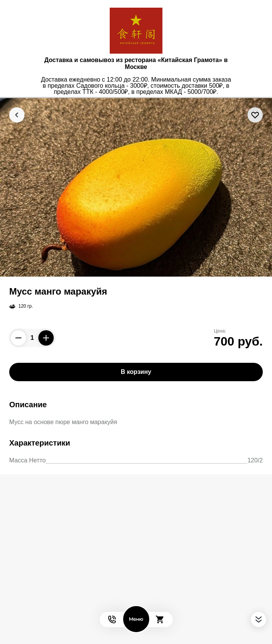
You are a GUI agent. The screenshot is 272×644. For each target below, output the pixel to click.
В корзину (136, 372)
